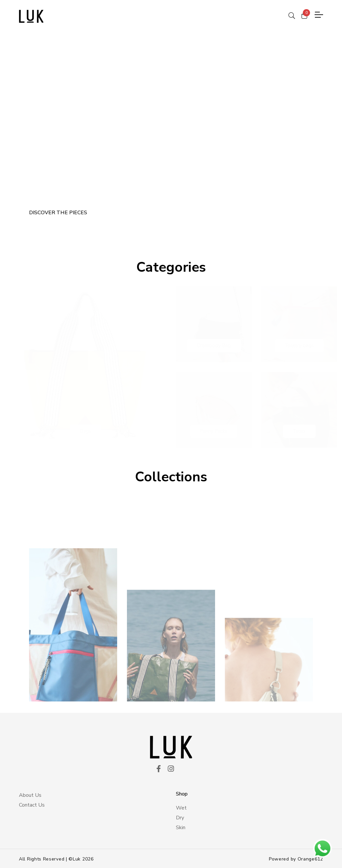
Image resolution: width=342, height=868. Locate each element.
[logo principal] (31, 16)
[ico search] (292, 15)
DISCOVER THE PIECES (58, 211)
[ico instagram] (171, 768)
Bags (85, 430)
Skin (181, 827)
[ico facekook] (159, 768)
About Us (30, 794)
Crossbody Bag (214, 344)
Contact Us (32, 804)
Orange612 (310, 858)
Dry (180, 817)
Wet (181, 807)
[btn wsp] (322, 848)
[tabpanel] (171, 134)
